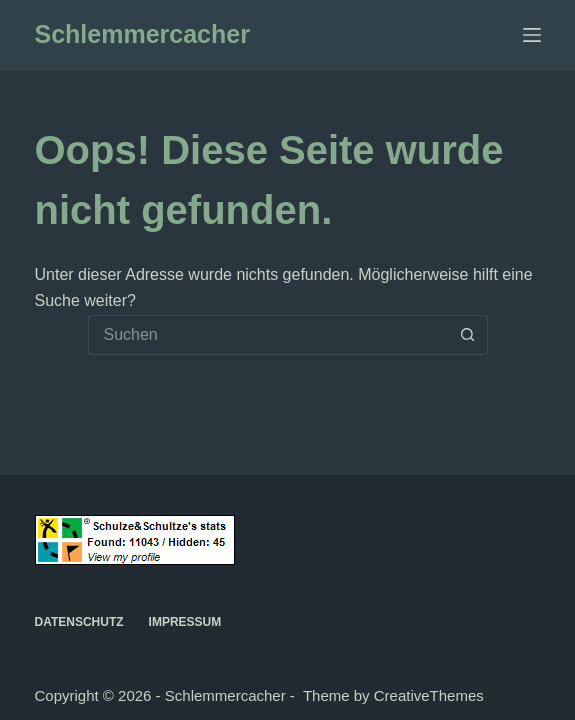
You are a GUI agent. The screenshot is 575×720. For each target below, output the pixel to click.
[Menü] (532, 35)
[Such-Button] (468, 335)
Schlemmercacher (142, 34)
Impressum (185, 622)
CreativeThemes (429, 695)
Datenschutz (79, 622)
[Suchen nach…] (268, 335)
